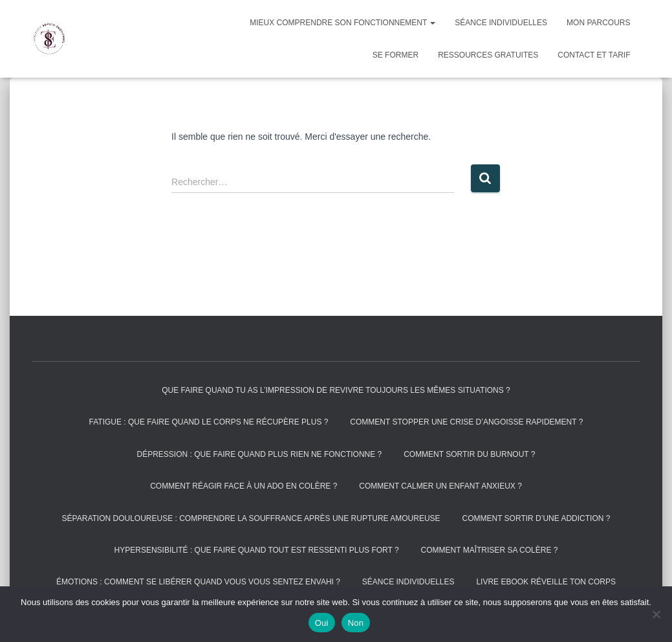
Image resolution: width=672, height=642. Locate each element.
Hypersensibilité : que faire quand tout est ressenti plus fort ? (257, 550)
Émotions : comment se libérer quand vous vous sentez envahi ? (198, 582)
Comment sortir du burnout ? (469, 454)
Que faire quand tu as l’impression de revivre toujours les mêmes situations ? (336, 390)
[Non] (656, 614)
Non (356, 623)
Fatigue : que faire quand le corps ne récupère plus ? (209, 422)
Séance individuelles (501, 23)
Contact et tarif (594, 55)
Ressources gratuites (488, 55)
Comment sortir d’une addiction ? (536, 518)
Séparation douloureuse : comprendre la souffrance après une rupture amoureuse (251, 518)
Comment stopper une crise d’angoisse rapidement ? (466, 422)
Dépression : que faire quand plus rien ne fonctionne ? (260, 454)
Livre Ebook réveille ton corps (546, 582)
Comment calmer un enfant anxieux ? (440, 486)
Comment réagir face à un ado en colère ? (244, 486)
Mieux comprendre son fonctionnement (342, 23)
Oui (322, 623)
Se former (396, 55)
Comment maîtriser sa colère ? (490, 550)
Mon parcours (598, 23)
